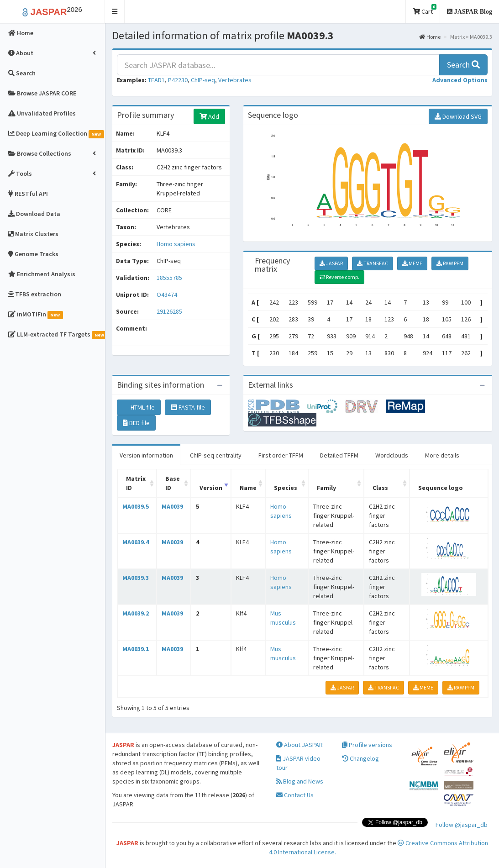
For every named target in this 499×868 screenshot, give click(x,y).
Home (430, 37)
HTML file (139, 407)
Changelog (360, 758)
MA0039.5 (136, 506)
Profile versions (367, 745)
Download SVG (458, 116)
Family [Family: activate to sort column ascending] (326, 488)
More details (442, 455)
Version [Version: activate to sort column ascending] (211, 488)
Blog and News (300, 781)
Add (209, 116)
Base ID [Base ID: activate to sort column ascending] (173, 483)
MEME (412, 263)
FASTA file (188, 407)
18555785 (169, 278)
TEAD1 (156, 80)
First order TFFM (281, 455)
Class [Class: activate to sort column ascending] (380, 488)
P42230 (178, 80)
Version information (146, 455)
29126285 (169, 311)
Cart (425, 10)
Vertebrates (235, 80)
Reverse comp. (339, 277)
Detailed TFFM (339, 455)
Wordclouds (392, 455)
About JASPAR (299, 745)
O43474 (168, 295)
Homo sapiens (176, 244)
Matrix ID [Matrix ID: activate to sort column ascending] (136, 483)
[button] (115, 12)
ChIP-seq (203, 80)
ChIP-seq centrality (216, 455)
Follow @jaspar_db (462, 825)
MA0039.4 (136, 542)
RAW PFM (450, 263)
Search (463, 65)
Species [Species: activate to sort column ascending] (286, 488)
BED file (136, 423)
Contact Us (295, 795)
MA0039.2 (136, 613)
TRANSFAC (373, 263)
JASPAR (331, 263)
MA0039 (172, 506)
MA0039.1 (136, 649)
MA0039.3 (136, 578)
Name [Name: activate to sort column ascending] (248, 488)
